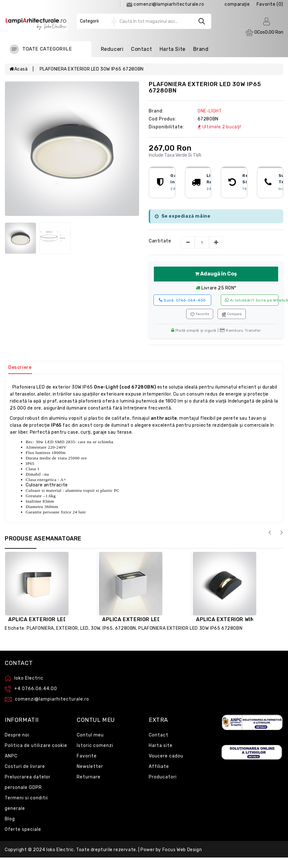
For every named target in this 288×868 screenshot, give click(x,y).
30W (95, 628)
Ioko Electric (60, 850)
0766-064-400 (182, 300)
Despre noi (17, 735)
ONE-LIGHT (210, 111)
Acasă (19, 69)
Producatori (163, 777)
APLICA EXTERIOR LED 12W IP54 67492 (59, 619)
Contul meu (90, 735)
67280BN (126, 628)
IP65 (108, 628)
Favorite (200, 314)
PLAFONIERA (40, 628)
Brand (201, 49)
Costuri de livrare (25, 766)
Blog (10, 819)
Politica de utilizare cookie (36, 746)
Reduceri (112, 49)
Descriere (20, 367)
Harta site (161, 746)
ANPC (11, 756)
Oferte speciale (23, 829)
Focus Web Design (182, 850)
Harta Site (173, 49)
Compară (232, 314)
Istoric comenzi (95, 746)
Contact (141, 49)
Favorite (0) (270, 4)
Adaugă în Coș (216, 274)
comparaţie (237, 4)
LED (84, 628)
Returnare (89, 777)
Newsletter (90, 766)
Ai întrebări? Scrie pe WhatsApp (252, 300)
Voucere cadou (166, 756)
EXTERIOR (67, 628)
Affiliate (159, 766)
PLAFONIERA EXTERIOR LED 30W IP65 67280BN (92, 69)
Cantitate (160, 241)
